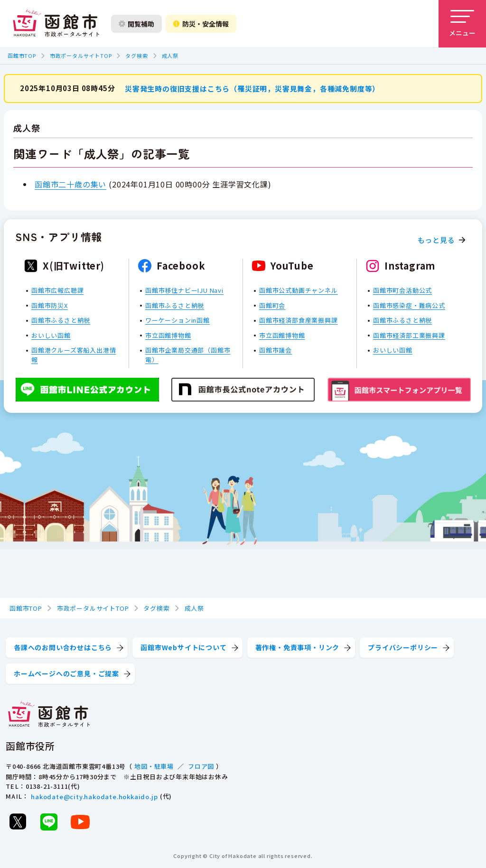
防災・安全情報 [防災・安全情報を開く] (201, 24)
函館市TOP (22, 56)
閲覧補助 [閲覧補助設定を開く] (136, 24)
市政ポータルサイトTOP (81, 56)
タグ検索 (136, 56)
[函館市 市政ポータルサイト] (56, 24)
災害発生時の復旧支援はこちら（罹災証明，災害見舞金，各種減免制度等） (252, 88)
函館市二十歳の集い (70, 184)
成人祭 (170, 56)
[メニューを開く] (462, 24)
